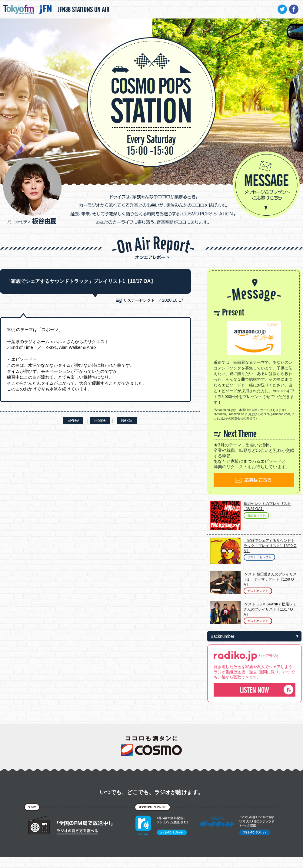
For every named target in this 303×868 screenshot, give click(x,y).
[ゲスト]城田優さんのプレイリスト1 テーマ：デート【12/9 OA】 (270, 579)
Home (100, 420)
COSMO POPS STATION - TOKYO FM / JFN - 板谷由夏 (151, 84)
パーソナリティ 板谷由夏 (32, 191)
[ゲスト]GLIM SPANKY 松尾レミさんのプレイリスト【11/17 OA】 (270, 609)
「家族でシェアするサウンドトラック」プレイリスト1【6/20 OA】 (270, 546)
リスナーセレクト (139, 300)
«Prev (73, 420)
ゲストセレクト (258, 591)
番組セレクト (256, 515)
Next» (127, 420)
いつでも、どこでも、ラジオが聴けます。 (151, 792)
